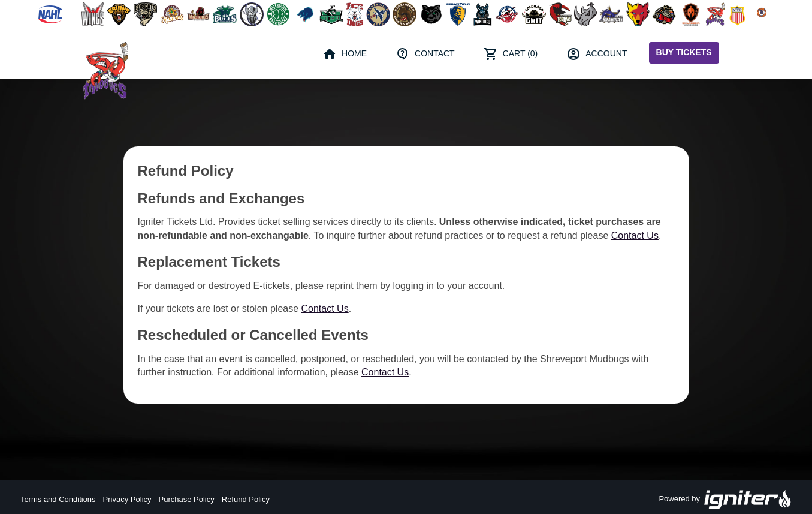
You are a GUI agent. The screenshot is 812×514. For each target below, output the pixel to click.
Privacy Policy (127, 499)
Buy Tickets (684, 52)
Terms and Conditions (58, 499)
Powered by (725, 500)
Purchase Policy (187, 499)
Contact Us (635, 235)
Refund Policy (246, 499)
